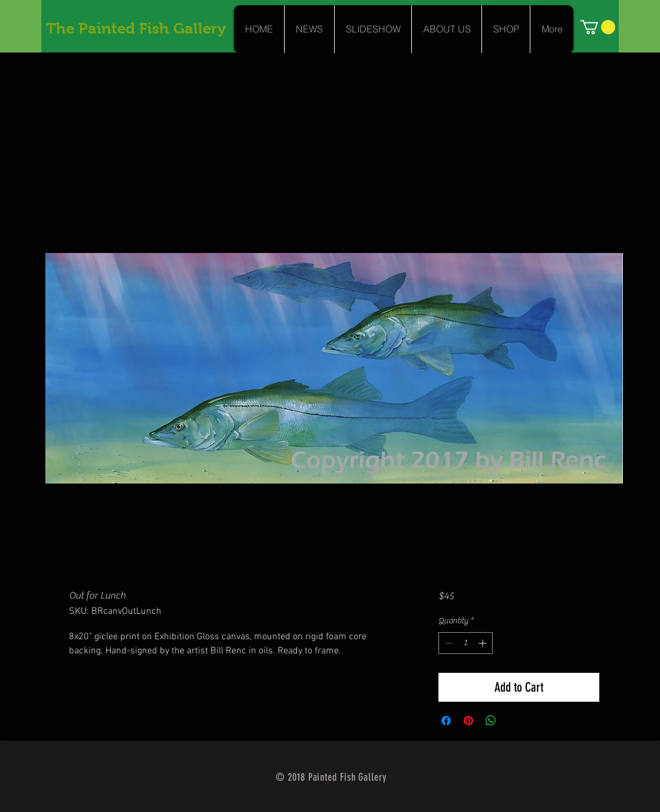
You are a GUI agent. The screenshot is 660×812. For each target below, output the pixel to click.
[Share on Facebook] (446, 721)
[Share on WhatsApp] (491, 721)
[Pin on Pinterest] (468, 721)
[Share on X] (513, 721)
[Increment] (484, 643)
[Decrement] (448, 643)
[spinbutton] (466, 643)
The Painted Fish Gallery (136, 28)
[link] (598, 27)
